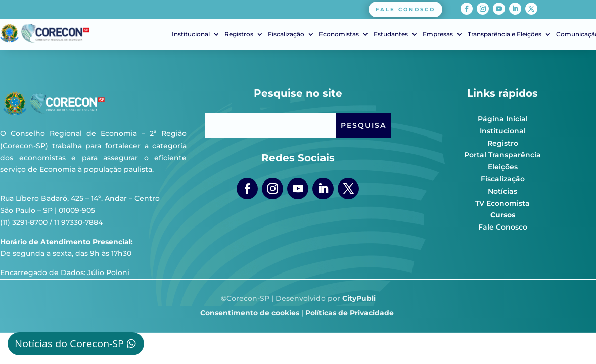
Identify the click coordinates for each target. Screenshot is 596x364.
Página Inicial (503, 119)
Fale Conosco (503, 227)
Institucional (191, 34)
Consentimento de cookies (250, 313)
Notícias (502, 191)
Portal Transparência (502, 155)
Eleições (503, 167)
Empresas (438, 34)
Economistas (339, 34)
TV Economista (502, 203)
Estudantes (391, 34)
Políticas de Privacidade (350, 313)
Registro (503, 143)
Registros (239, 34)
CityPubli (359, 298)
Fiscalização (286, 34)
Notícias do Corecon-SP (69, 344)
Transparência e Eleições (505, 34)
